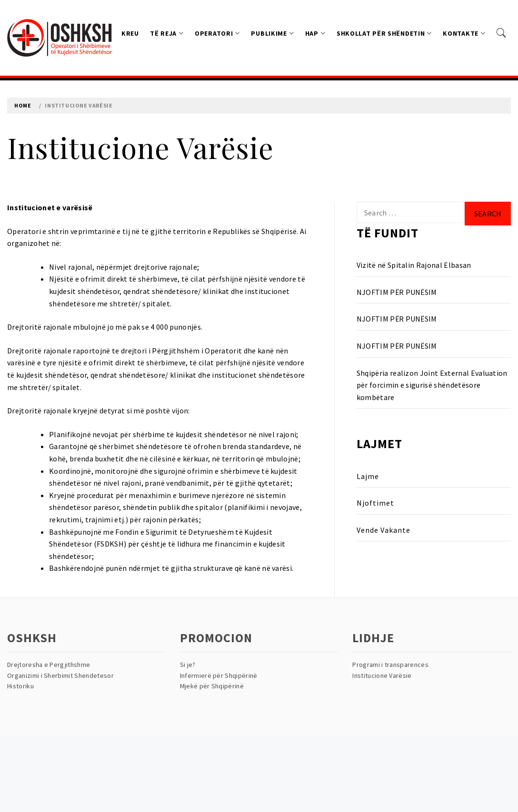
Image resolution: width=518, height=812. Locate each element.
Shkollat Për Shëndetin (384, 33)
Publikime (272, 33)
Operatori (217, 33)
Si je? (188, 665)
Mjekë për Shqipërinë (212, 686)
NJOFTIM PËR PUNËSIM (397, 292)
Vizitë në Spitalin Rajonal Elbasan (414, 265)
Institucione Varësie (382, 675)
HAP (315, 33)
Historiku (20, 686)
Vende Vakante (384, 530)
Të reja (167, 33)
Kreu (130, 33)
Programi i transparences (390, 665)
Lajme (368, 476)
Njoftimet (375, 503)
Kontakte (464, 33)
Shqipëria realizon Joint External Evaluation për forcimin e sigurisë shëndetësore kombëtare (432, 385)
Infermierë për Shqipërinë (219, 675)
